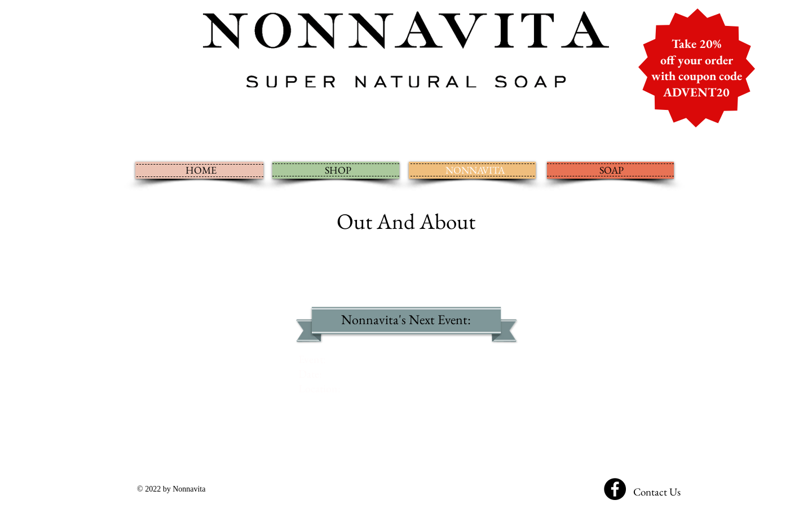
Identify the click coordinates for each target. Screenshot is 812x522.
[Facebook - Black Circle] (615, 489)
